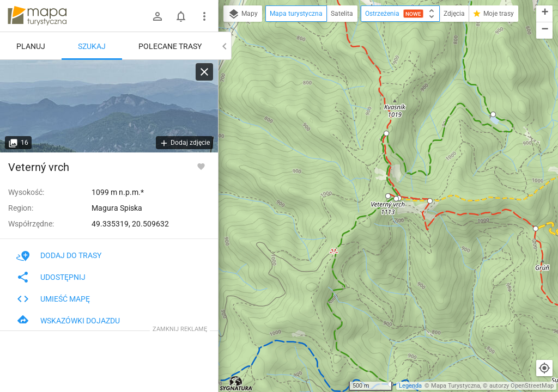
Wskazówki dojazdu (68, 321)
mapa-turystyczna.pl (37, 16)
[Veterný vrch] (109, 106)
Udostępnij (51, 277)
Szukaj (92, 46)
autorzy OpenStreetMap (521, 386)
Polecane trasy (170, 46)
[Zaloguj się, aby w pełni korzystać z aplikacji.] (201, 166)
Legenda (410, 386)
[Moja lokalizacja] (544, 368)
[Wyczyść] (204, 72)
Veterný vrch (39, 167)
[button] (386, 133)
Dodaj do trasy (59, 255)
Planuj (31, 46)
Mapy (243, 14)
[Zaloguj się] (157, 16)
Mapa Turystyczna (456, 386)
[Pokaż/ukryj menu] (204, 16)
